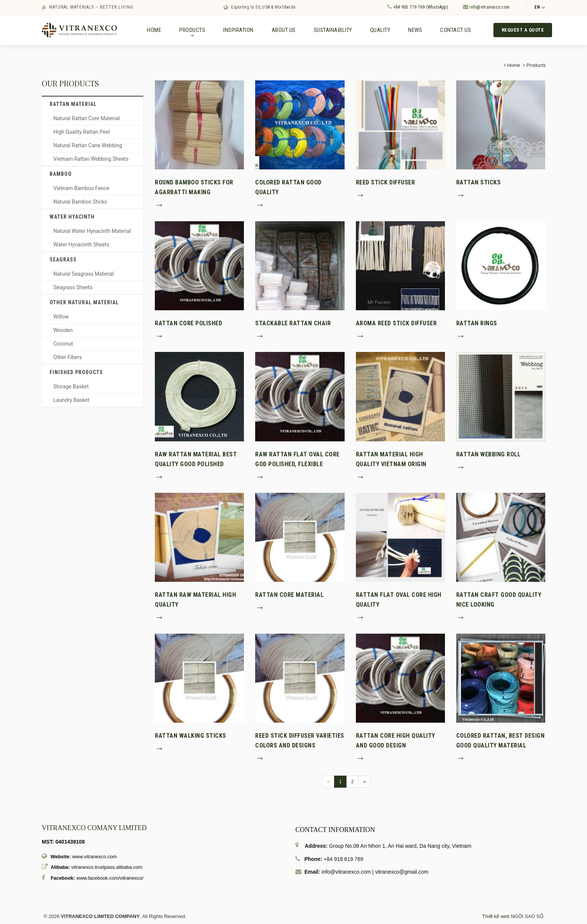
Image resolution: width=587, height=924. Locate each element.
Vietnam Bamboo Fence (81, 189)
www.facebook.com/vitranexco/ (110, 878)
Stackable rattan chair (293, 324)
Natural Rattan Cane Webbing (88, 146)
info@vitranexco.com (486, 7)
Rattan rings (477, 324)
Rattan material (73, 104)
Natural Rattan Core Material (87, 119)
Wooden (63, 331)
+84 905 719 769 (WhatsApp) (418, 7)
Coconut (63, 344)
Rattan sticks (479, 183)
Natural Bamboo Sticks (80, 202)
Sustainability (333, 30)
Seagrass (63, 260)
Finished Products (76, 373)
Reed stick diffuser (386, 183)
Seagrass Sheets (73, 288)
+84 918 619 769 (343, 859)
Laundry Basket (71, 400)
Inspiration (238, 30)
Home (154, 30)
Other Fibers (68, 358)
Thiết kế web (496, 917)
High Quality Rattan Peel (82, 132)
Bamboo (61, 174)
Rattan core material (289, 595)
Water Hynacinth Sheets (81, 245)
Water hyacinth (72, 217)
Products (192, 33)
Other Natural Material (84, 303)
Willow (61, 317)
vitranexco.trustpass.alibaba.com (107, 867)
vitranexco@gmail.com (402, 872)
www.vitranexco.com (94, 857)
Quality (380, 30)
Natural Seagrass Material (84, 274)
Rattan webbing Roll (489, 454)
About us (284, 30)
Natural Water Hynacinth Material (92, 231)
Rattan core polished (188, 324)
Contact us (455, 30)
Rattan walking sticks (191, 736)
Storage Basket (71, 387)
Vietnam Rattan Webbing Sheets (91, 159)
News (415, 30)
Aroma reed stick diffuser (396, 324)
